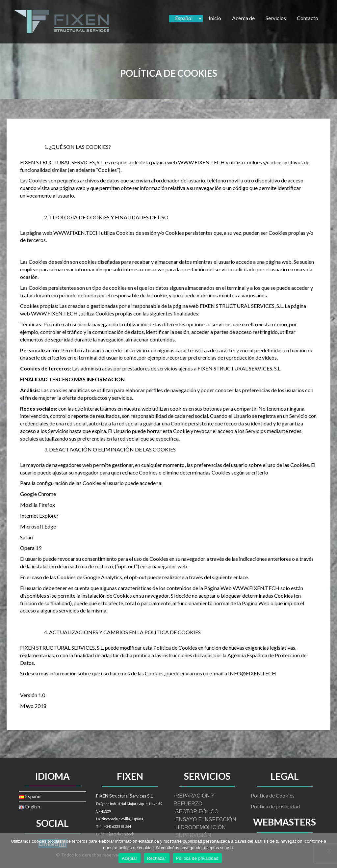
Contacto (308, 18)
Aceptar (130, 858)
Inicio (215, 18)
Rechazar (157, 858)
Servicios (276, 18)
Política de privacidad (275, 806)
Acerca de (243, 18)
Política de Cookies (273, 795)
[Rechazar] (329, 851)
